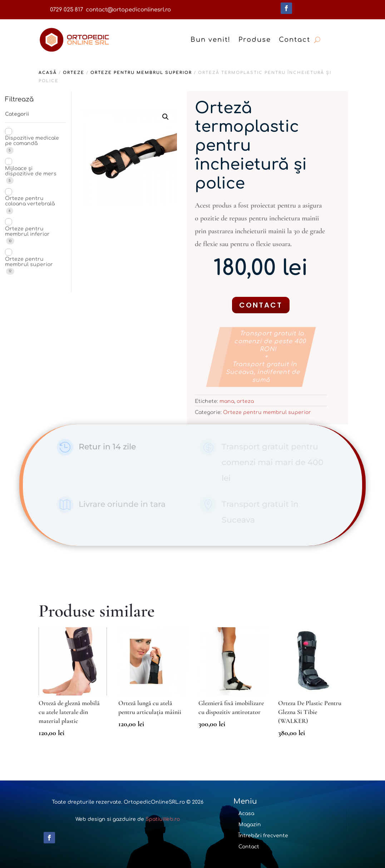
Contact (295, 40)
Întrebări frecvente (263, 836)
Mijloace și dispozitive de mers (31, 171)
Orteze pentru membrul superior (141, 73)
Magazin (250, 825)
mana (227, 401)
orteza (245, 401)
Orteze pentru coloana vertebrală (30, 201)
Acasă (48, 73)
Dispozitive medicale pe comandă (32, 141)
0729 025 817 (66, 10)
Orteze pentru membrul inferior (27, 231)
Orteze (74, 73)
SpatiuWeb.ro (163, 819)
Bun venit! (211, 40)
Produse (255, 40)
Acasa (246, 814)
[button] (166, 117)
